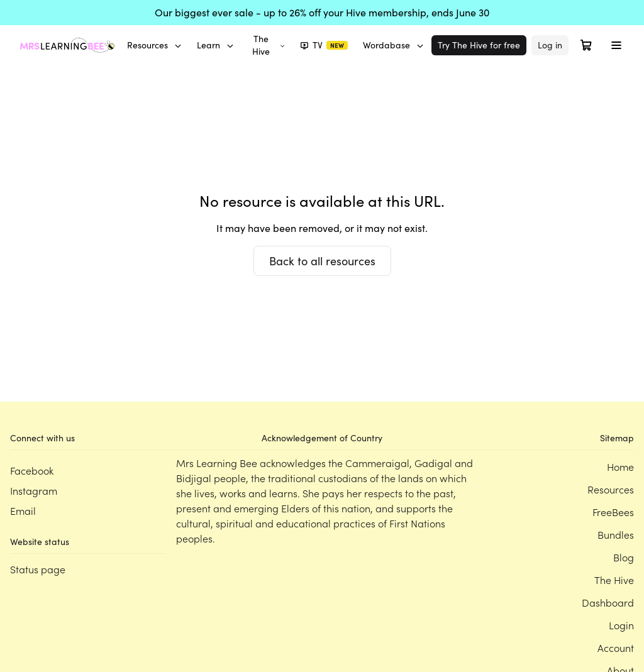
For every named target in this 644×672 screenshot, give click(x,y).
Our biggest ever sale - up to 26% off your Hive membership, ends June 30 (322, 12)
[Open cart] (586, 45)
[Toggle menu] (616, 45)
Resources (154, 45)
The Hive (269, 45)
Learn (215, 45)
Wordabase (393, 45)
